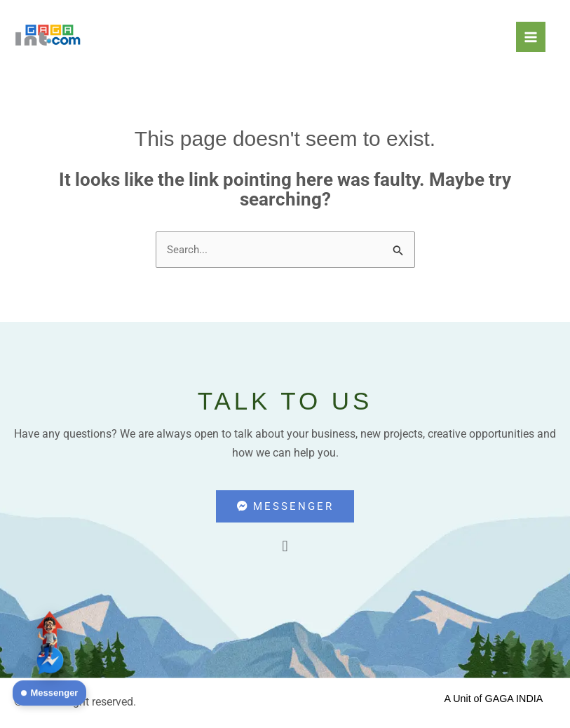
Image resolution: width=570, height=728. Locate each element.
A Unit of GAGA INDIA (494, 701)
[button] (285, 548)
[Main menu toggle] (531, 36)
